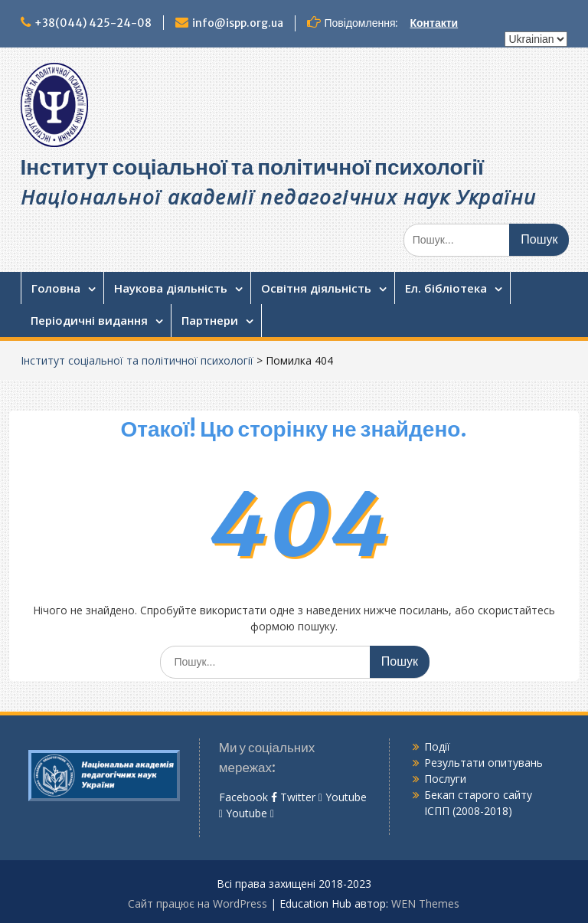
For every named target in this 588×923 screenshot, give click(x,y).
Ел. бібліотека (446, 288)
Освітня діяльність (316, 288)
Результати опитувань (483, 763)
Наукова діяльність (171, 288)
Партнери (210, 320)
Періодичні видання (89, 320)
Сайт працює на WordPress (198, 903)
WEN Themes (425, 903)
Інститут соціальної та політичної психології (252, 167)
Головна (56, 288)
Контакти (434, 23)
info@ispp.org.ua (238, 23)
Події (437, 746)
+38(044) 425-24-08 (93, 23)
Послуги (445, 779)
